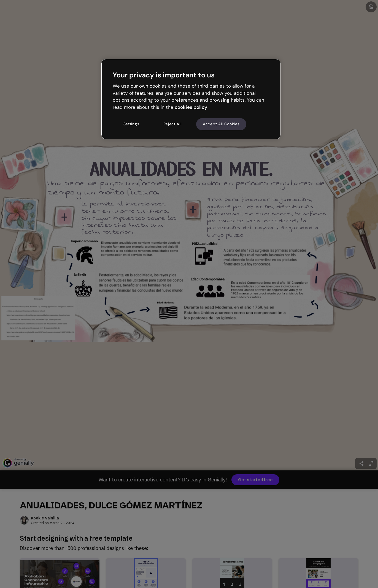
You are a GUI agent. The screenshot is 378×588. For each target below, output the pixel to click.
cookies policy (191, 107)
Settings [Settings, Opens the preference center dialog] (131, 124)
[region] (191, 99)
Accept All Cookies (221, 124)
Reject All (172, 124)
